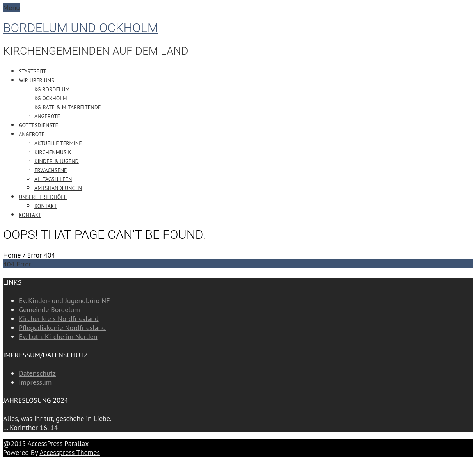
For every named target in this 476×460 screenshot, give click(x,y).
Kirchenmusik (53, 152)
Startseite (33, 71)
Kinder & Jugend (57, 161)
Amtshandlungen (58, 188)
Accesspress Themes (70, 452)
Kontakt (46, 206)
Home (12, 255)
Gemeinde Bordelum (49, 310)
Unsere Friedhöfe (43, 197)
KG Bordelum (52, 89)
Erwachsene (51, 170)
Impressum (35, 382)
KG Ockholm (51, 98)
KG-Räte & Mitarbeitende (67, 107)
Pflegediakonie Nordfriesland (62, 328)
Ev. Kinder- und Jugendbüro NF (64, 301)
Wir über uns (36, 80)
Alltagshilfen (53, 179)
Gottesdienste (38, 125)
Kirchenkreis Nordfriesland (59, 319)
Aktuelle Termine (58, 143)
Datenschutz (37, 373)
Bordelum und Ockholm (81, 28)
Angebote (47, 116)
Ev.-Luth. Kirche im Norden (58, 337)
